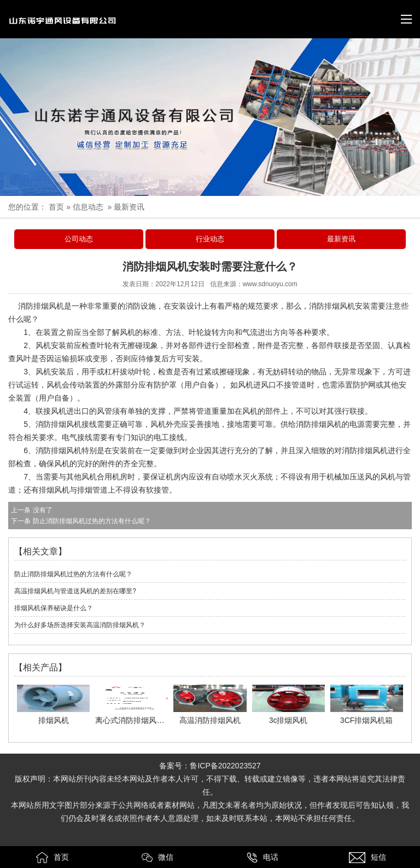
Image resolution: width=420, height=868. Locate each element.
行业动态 (210, 239)
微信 (157, 858)
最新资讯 (341, 239)
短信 (367, 858)
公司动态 (79, 239)
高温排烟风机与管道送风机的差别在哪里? (75, 591)
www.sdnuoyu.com (270, 284)
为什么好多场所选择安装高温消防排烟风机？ (80, 625)
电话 (262, 858)
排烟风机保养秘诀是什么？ (54, 608)
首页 (56, 207)
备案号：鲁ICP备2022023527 (210, 766)
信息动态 (88, 207)
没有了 (41, 510)
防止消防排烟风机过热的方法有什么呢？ (91, 521)
